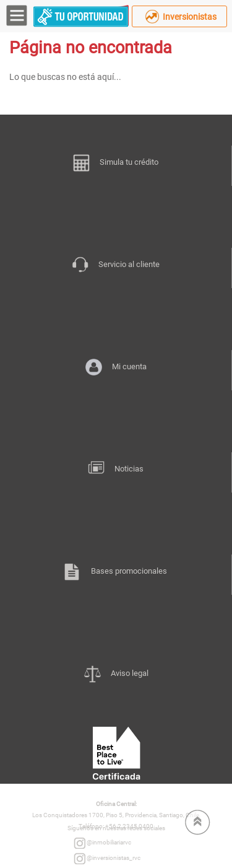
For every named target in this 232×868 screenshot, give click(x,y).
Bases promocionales (116, 572)
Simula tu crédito (116, 164)
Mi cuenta (116, 368)
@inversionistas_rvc (107, 858)
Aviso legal (116, 675)
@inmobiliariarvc (102, 843)
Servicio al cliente (116, 266)
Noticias (116, 470)
